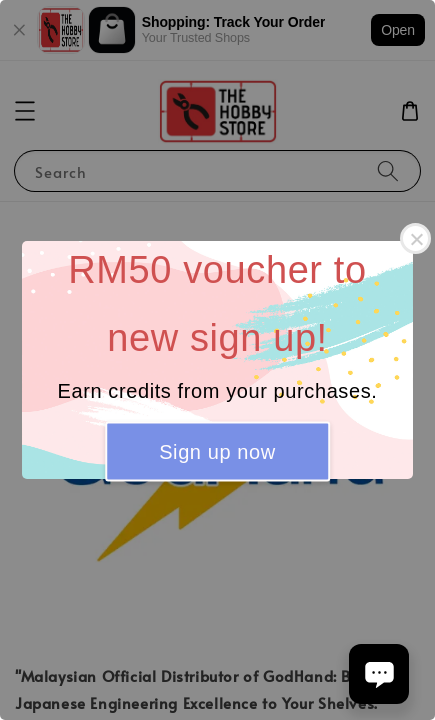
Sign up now (217, 451)
